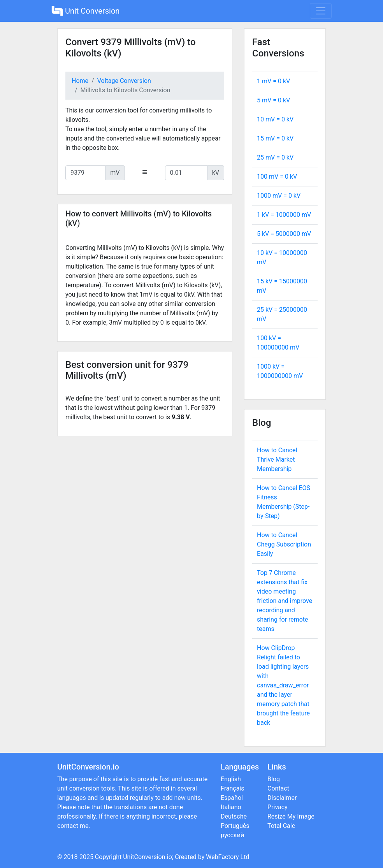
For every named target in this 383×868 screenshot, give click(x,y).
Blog (274, 779)
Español (232, 798)
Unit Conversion (85, 11)
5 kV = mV (284, 234)
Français (233, 788)
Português (235, 826)
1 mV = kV (273, 81)
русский (232, 835)
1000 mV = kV (279, 196)
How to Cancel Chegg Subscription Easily (284, 544)
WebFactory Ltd (228, 857)
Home (80, 81)
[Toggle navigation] (321, 11)
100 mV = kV (277, 177)
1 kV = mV (284, 215)
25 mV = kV (275, 157)
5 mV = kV (273, 100)
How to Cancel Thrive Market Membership (277, 459)
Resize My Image (291, 816)
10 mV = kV (275, 119)
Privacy (278, 807)
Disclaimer (282, 798)
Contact (278, 788)
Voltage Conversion (124, 81)
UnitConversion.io (148, 857)
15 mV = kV (275, 138)
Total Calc (281, 826)
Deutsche (234, 816)
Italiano (231, 807)
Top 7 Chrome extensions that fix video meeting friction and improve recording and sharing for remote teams (285, 601)
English (231, 779)
